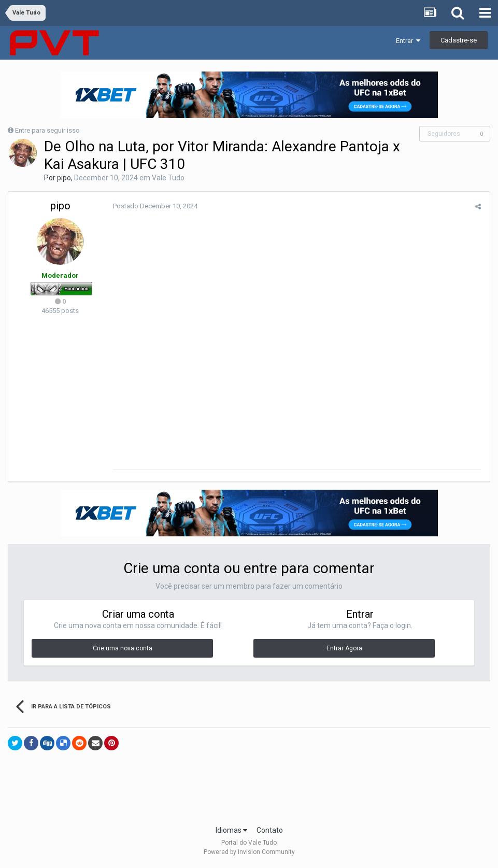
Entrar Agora (344, 649)
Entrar (408, 41)
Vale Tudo (168, 178)
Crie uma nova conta (123, 649)
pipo (64, 178)
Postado (154, 206)
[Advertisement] (249, 793)
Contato (270, 831)
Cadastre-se (459, 40)
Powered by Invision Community (249, 853)
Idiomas (231, 831)
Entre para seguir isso (47, 130)
